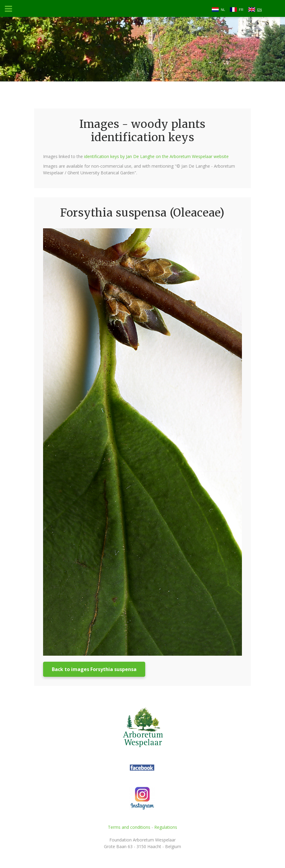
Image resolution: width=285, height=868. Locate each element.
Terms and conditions (129, 827)
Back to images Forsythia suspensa (94, 669)
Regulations (166, 827)
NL (223, 10)
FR (241, 10)
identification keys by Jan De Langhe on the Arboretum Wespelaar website (156, 156)
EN (260, 10)
